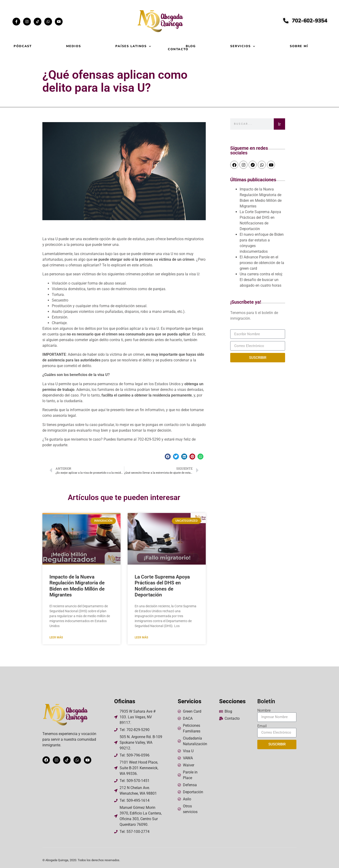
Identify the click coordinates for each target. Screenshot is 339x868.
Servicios (243, 46)
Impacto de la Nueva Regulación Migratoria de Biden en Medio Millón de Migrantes (77, 586)
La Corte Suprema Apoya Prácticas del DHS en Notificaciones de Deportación (162, 586)
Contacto (178, 49)
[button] (168, 457)
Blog (191, 46)
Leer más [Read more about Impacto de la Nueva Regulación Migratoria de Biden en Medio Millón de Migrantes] (56, 637)
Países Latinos (133, 46)
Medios (74, 46)
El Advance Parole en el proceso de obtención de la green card (262, 263)
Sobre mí (299, 46)
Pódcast (23, 46)
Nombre (264, 711)
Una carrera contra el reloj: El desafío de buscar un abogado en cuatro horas (261, 280)
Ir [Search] (279, 124)
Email (262, 726)
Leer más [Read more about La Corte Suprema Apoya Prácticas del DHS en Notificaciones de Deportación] (141, 637)
